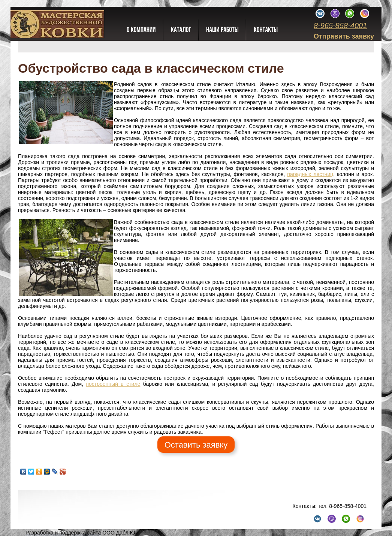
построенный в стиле (113, 384)
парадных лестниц (310, 174)
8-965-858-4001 (340, 25)
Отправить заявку (344, 36)
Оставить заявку (196, 445)
